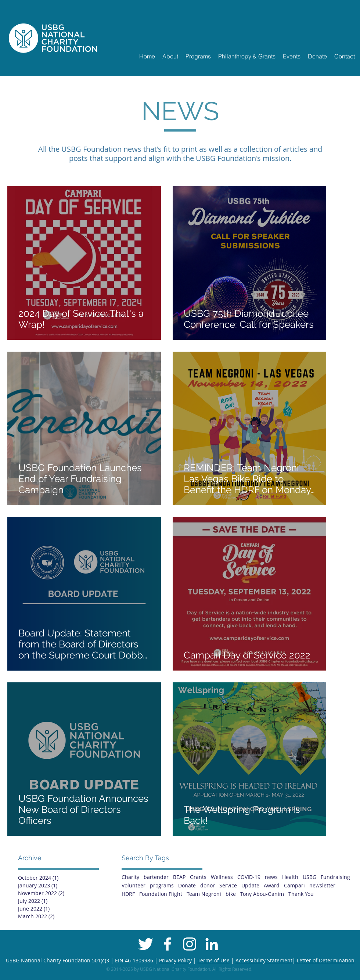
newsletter (322, 885)
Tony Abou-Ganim (262, 894)
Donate (187, 885)
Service (228, 885)
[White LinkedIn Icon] (212, 944)
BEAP (179, 877)
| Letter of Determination (323, 960)
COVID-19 (249, 877)
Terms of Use (214, 960)
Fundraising (335, 877)
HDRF (128, 894)
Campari (294, 885)
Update (250, 885)
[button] (170, 56)
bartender (156, 877)
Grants (198, 877)
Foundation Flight (161, 894)
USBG (309, 877)
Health (290, 877)
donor (208, 885)
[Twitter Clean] (145, 944)
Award (272, 885)
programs (162, 885)
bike (231, 894)
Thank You (301, 894)
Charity (130, 877)
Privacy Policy (175, 960)
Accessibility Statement (264, 960)
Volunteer (134, 885)
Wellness (222, 877)
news (271, 877)
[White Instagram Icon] (190, 944)
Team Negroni (204, 894)
